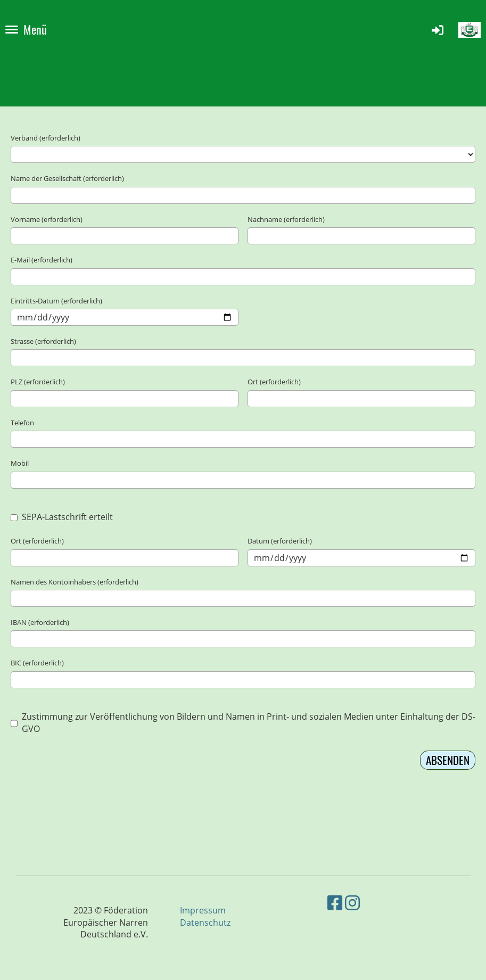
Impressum (203, 910)
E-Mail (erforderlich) (42, 260)
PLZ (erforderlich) (38, 382)
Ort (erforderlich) (274, 382)
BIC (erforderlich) (37, 663)
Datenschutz (205, 923)
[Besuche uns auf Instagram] (352, 903)
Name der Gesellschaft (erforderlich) (67, 178)
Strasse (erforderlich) (43, 341)
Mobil (20, 463)
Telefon (22, 423)
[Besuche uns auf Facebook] (335, 903)
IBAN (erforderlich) (40, 622)
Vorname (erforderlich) (47, 219)
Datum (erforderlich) (280, 541)
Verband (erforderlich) (46, 138)
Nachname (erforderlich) (286, 219)
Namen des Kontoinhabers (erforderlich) (75, 582)
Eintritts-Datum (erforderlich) (56, 301)
